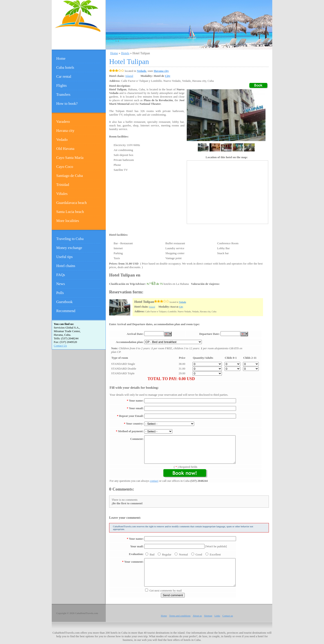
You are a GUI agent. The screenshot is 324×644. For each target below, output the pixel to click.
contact (154, 481)
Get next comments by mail (166, 590)
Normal (183, 554)
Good (199, 554)
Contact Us (60, 346)
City (168, 76)
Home (114, 53)
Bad (152, 554)
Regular (167, 554)
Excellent (215, 554)
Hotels (125, 53)
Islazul (152, 307)
